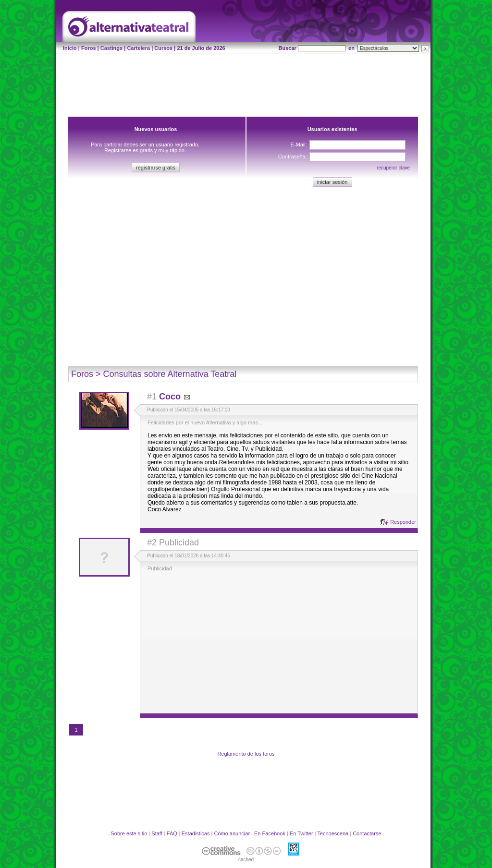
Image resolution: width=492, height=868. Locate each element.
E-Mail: (298, 145)
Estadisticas (196, 833)
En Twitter (301, 833)
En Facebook (270, 833)
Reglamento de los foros (246, 754)
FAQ (172, 833)
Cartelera (138, 48)
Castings (111, 48)
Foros (89, 48)
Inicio (70, 48)
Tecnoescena (333, 833)
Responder (403, 522)
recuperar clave (393, 168)
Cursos (163, 48)
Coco (170, 397)
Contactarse (367, 833)
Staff (157, 833)
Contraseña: (293, 157)
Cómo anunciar (232, 833)
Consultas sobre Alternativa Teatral (170, 374)
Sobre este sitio (129, 833)
